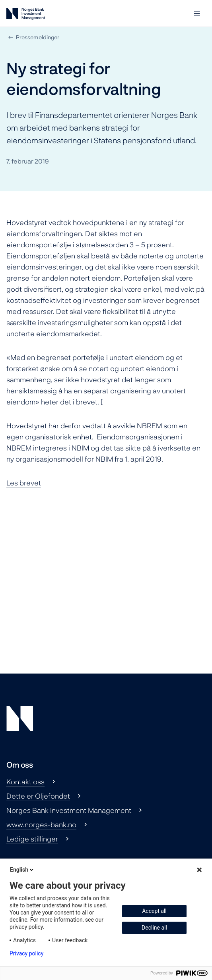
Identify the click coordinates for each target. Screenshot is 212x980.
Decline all (154, 928)
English (22, 870)
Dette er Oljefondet (38, 796)
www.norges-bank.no (41, 824)
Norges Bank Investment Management (69, 810)
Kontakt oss (25, 782)
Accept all (154, 911)
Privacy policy (26, 953)
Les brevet (24, 483)
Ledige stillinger (32, 839)
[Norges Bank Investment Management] (26, 15)
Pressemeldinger (38, 37)
